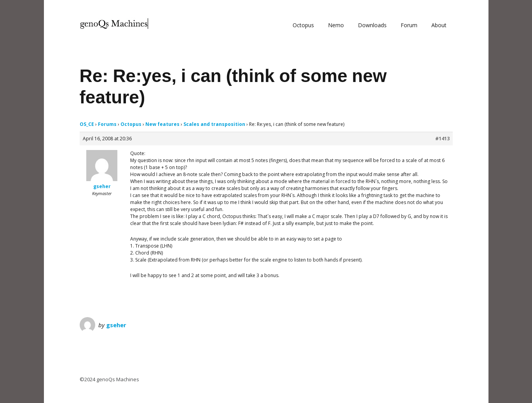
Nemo (336, 25)
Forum (409, 25)
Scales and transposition (214, 124)
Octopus (303, 25)
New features (162, 124)
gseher (116, 325)
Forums (107, 124)
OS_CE (87, 124)
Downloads (372, 25)
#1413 (442, 139)
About (439, 25)
